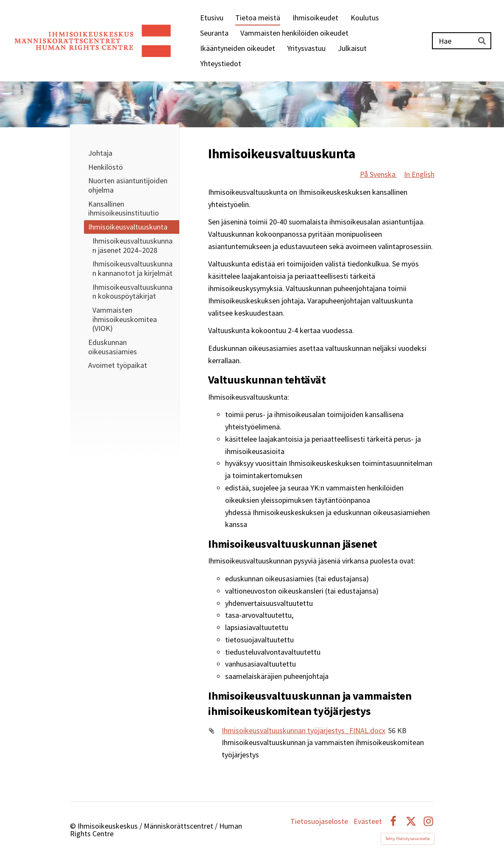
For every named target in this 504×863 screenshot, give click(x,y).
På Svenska (379, 174)
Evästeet (368, 821)
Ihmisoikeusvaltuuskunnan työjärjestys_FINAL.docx (304, 730)
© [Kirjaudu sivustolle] (74, 826)
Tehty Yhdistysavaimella (408, 839)
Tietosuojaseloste (319, 821)
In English (419, 174)
